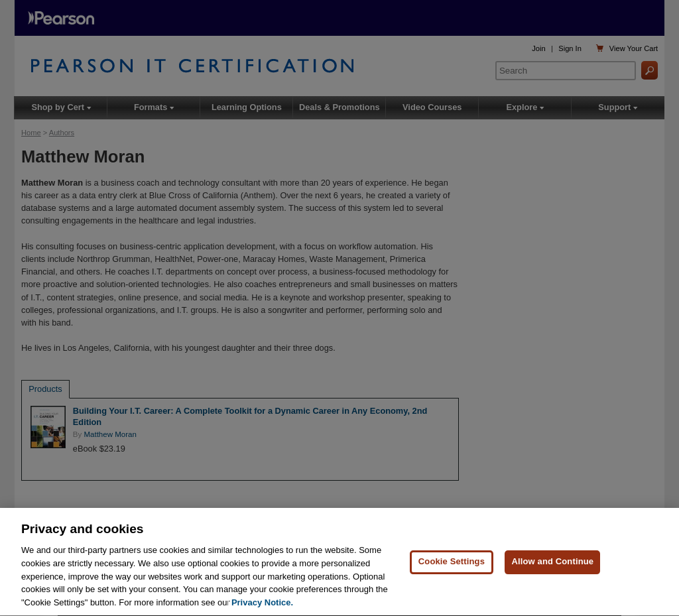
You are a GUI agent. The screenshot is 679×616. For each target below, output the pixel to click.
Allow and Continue (552, 563)
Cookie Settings (452, 563)
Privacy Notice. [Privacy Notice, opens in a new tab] (262, 604)
